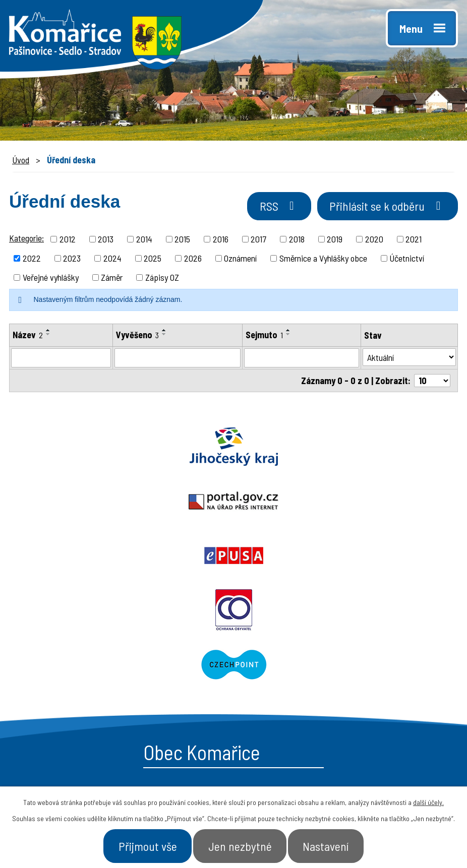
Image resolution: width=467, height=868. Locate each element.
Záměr (112, 279)
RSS (269, 208)
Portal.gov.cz (234, 449)
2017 (258, 240)
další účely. (428, 800)
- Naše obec (379, 664)
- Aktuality (270, 699)
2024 (112, 260)
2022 (32, 260)
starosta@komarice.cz (92, 640)
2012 (68, 240)
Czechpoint (350, 503)
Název (28, 336)
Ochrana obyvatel (117, 503)
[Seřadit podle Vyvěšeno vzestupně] (164, 332)
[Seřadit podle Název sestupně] (48, 336)
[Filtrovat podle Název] (61, 360)
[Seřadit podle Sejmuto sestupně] (288, 336)
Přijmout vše (141, 845)
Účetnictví (407, 260)
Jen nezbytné (240, 845)
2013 (106, 240)
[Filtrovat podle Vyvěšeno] (178, 360)
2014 (144, 240)
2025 (153, 260)
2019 (335, 240)
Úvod (21, 160)
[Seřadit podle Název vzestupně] (48, 332)
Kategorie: (26, 239)
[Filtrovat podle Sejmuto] (301, 360)
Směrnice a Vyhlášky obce (323, 260)
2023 (72, 260)
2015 (182, 240)
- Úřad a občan (385, 681)
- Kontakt (374, 699)
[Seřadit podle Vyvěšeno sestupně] (164, 336)
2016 (221, 240)
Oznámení (240, 260)
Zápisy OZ (162, 279)
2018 (297, 240)
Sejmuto (264, 336)
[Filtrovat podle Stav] (409, 359)
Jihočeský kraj (78, 449)
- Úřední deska (280, 681)
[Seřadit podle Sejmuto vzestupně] (288, 332)
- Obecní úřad (277, 664)
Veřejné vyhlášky (51, 279)
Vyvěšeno (137, 336)
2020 (374, 240)
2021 (414, 240)
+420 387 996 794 (80, 662)
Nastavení (332, 845)
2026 (193, 260)
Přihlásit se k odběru (384, 208)
